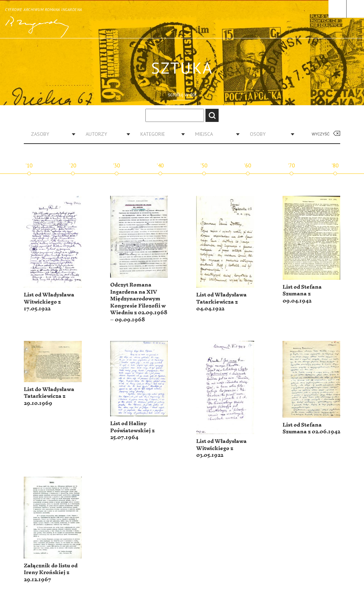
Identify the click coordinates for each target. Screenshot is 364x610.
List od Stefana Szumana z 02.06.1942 (311, 429)
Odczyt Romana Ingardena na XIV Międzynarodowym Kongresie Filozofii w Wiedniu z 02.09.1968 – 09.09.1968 (139, 302)
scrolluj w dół (182, 95)
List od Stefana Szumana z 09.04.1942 (302, 294)
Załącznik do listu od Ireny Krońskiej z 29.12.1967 (51, 573)
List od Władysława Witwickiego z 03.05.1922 (221, 448)
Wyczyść (321, 134)
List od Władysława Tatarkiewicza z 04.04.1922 (221, 302)
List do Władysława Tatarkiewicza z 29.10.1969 (49, 396)
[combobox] (50, 134)
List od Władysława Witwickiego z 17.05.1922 (49, 302)
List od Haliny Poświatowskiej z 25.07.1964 (132, 430)
